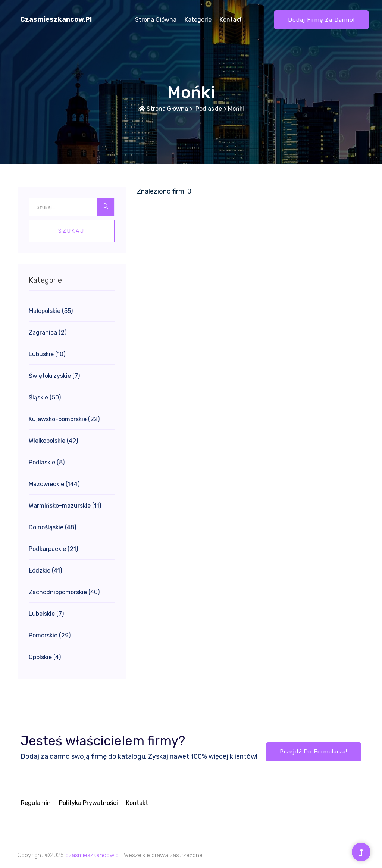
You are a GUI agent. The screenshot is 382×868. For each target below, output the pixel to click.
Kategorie (198, 20)
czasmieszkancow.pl (56, 19)
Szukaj (71, 231)
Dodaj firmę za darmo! (321, 20)
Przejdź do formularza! (314, 752)
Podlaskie (208, 109)
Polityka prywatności (88, 803)
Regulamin (36, 803)
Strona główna (156, 20)
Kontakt (231, 20)
